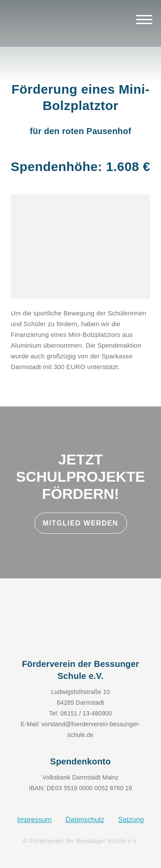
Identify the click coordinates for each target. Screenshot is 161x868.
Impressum (35, 820)
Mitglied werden (81, 523)
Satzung (131, 820)
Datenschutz (85, 820)
